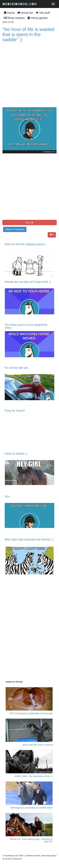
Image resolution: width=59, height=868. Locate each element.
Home (9, 13)
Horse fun (25, 13)
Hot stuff (43, 13)
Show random (14, 18)
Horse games (37, 18)
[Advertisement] (29, 629)
